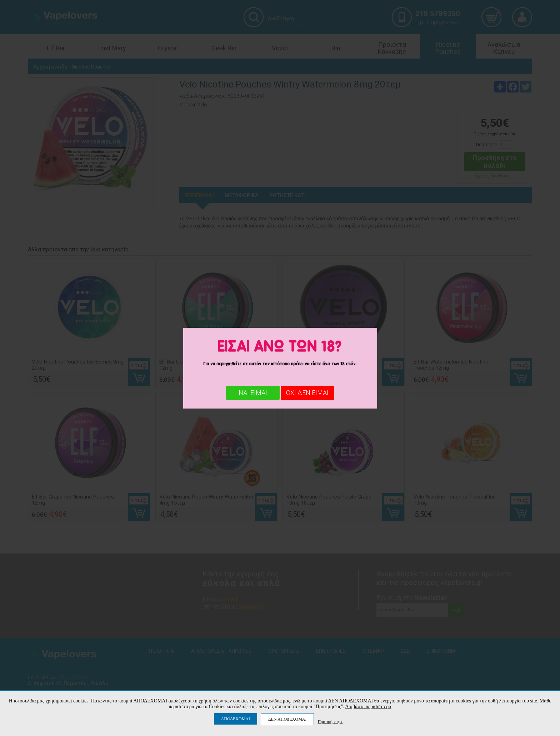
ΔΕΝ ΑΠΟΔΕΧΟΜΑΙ (287, 719)
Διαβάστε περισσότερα (368, 707)
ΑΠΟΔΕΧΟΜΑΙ (236, 719)
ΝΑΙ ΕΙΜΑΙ (253, 393)
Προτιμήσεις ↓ (330, 722)
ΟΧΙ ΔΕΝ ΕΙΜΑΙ (307, 393)
